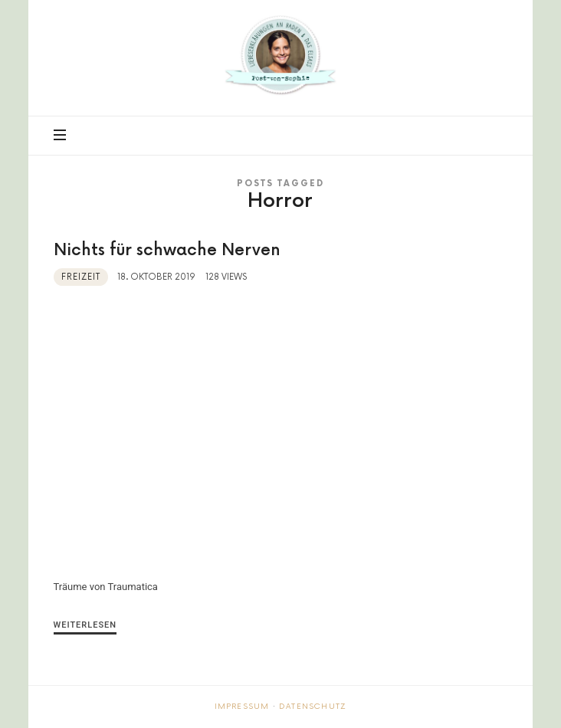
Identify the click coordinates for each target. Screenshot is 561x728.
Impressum (242, 707)
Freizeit (81, 277)
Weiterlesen (85, 625)
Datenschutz (313, 707)
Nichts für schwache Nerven (167, 250)
